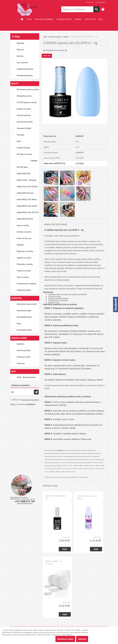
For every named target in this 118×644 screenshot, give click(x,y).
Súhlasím (81, 639)
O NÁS (29, 19)
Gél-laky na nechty (55, 37)
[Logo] (28, 9)
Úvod (45, 37)
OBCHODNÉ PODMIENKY (44, 19)
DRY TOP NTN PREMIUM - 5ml (56, 497)
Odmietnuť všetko (61, 639)
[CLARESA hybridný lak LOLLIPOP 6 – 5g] (75, 60)
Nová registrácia (100, 2)
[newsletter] (36, 392)
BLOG (101, 19)
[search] (96, 9)
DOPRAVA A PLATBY (64, 19)
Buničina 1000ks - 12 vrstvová (54, 563)
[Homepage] (22, 19)
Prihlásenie (90, 2)
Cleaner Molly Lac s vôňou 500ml (87, 497)
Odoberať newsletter (20, 385)
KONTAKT (78, 19)
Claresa (66, 37)
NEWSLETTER (90, 19)
